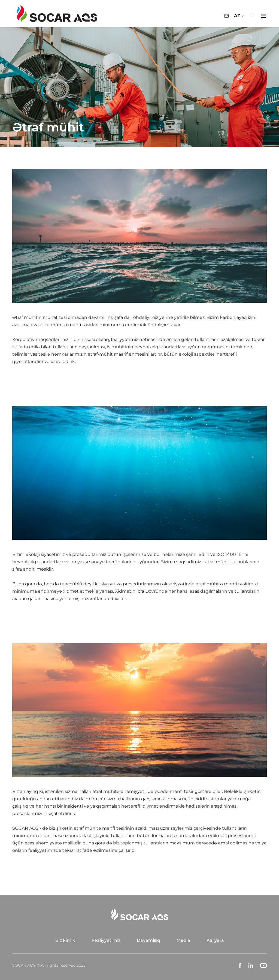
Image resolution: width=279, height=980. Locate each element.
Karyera (215, 940)
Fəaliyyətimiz (106, 940)
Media (183, 940)
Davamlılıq (148, 940)
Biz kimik (65, 940)
